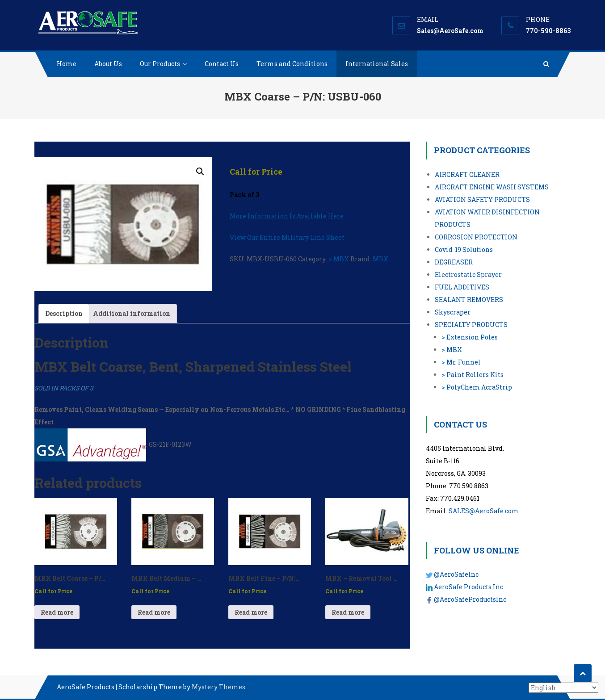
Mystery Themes (218, 687)
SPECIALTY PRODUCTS (471, 325)
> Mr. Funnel (461, 362)
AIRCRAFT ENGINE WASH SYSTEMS (492, 187)
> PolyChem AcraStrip (477, 387)
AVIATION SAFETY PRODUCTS (482, 199)
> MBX (339, 259)
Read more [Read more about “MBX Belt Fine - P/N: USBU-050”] (251, 612)
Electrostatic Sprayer (468, 275)
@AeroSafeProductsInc (470, 599)
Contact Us (222, 64)
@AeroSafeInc (456, 574)
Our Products (160, 64)
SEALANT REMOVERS (469, 300)
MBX (380, 259)
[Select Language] (563, 688)
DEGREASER (454, 262)
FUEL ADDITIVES (462, 287)
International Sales (377, 64)
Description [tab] (64, 313)
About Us (108, 64)
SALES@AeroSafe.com (484, 511)
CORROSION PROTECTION (476, 237)
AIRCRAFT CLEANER (467, 174)
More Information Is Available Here (287, 216)
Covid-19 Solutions (464, 249)
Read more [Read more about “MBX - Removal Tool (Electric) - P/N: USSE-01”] (348, 612)
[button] (200, 172)
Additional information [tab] (132, 313)
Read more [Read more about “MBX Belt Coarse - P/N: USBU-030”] (57, 612)
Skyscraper (453, 312)
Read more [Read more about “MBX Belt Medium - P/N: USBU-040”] (154, 612)
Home (67, 64)
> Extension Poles (470, 337)
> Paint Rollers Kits (473, 375)
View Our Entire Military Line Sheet (287, 237)
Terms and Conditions (292, 64)
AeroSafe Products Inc (468, 587)
